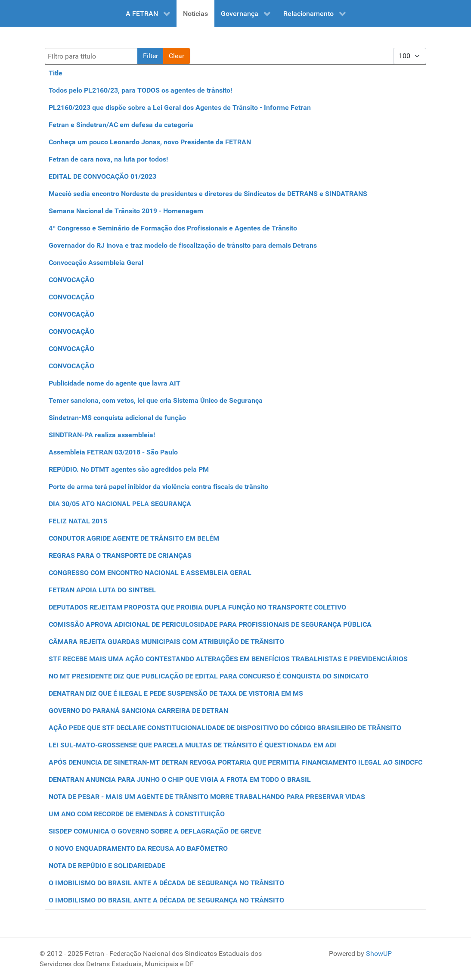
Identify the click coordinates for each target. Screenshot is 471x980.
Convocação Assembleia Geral (96, 263)
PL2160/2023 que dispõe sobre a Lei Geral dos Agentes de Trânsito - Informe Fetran (180, 107)
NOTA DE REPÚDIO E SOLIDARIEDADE (107, 866)
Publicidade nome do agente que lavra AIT (115, 383)
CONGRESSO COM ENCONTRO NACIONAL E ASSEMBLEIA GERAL (150, 573)
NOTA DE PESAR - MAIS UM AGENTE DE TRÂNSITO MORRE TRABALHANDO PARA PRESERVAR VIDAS (207, 797)
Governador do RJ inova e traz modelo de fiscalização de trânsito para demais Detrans (183, 245)
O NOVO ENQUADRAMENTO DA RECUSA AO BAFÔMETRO (138, 848)
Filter (150, 56)
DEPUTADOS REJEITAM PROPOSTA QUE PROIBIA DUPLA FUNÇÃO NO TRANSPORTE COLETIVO (197, 607)
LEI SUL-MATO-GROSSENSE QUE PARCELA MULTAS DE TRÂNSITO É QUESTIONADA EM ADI (192, 745)
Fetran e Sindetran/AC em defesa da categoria (121, 125)
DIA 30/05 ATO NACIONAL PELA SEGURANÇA (120, 504)
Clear (177, 56)
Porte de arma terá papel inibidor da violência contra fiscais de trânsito (158, 487)
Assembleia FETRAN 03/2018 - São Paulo (113, 452)
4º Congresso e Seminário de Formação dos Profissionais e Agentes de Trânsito (173, 228)
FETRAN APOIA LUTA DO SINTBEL (102, 590)
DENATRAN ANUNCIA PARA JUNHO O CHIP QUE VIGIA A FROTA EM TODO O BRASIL (180, 779)
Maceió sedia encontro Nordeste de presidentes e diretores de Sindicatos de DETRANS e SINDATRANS (208, 194)
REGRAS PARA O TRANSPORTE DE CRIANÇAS (120, 555)
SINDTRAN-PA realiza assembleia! (102, 435)
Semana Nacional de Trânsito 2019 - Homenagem (126, 211)
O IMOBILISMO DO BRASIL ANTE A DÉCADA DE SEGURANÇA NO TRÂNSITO (166, 883)
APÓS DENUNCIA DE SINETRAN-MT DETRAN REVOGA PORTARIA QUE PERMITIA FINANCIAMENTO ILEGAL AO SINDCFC (235, 762)
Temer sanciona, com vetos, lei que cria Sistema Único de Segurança (156, 400)
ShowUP (379, 954)
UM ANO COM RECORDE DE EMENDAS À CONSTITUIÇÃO (137, 814)
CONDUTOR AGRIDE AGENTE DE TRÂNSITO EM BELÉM (134, 538)
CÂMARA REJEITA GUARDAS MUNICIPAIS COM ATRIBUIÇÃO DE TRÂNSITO (166, 642)
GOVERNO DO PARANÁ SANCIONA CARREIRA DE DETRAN (138, 711)
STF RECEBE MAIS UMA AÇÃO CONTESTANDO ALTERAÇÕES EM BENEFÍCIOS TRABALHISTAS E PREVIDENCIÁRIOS (228, 659)
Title (56, 73)
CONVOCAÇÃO (71, 280)
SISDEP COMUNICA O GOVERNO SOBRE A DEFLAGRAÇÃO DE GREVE (155, 831)
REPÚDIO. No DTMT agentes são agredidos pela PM (129, 469)
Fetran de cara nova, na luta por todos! (109, 159)
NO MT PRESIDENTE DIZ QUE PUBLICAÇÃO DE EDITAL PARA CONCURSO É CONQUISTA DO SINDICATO (209, 676)
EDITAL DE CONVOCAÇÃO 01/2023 (102, 176)
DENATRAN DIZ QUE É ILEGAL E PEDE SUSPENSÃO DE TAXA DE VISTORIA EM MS (176, 693)
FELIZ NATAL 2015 (78, 521)
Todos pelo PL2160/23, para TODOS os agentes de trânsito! (140, 90)
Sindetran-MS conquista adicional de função (117, 418)
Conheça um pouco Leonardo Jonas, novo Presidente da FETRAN (150, 142)
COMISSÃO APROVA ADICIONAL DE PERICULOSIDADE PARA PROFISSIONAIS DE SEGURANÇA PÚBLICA (210, 624)
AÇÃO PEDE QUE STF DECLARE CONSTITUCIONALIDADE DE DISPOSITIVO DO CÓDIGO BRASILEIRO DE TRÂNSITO (225, 728)
